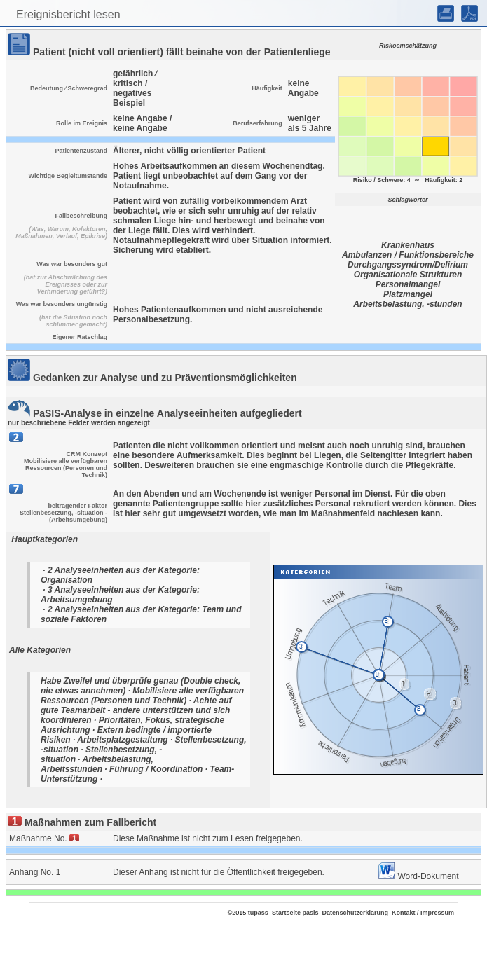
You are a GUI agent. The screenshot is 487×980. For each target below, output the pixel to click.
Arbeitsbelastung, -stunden (407, 304)
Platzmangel (408, 294)
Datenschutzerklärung (355, 913)
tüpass (258, 913)
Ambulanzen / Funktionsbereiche (408, 255)
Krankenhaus (408, 245)
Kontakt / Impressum (423, 913)
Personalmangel (408, 284)
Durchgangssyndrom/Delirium (408, 265)
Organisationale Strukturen (408, 275)
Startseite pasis (295, 913)
